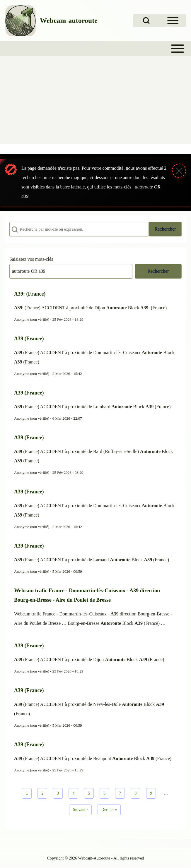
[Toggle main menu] (95, 49)
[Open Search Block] (146, 20)
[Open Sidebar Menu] (173, 20)
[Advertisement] (95, 100)
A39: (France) (30, 294)
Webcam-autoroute (69, 20)
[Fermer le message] (179, 171)
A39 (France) (29, 339)
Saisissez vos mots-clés (31, 259)
